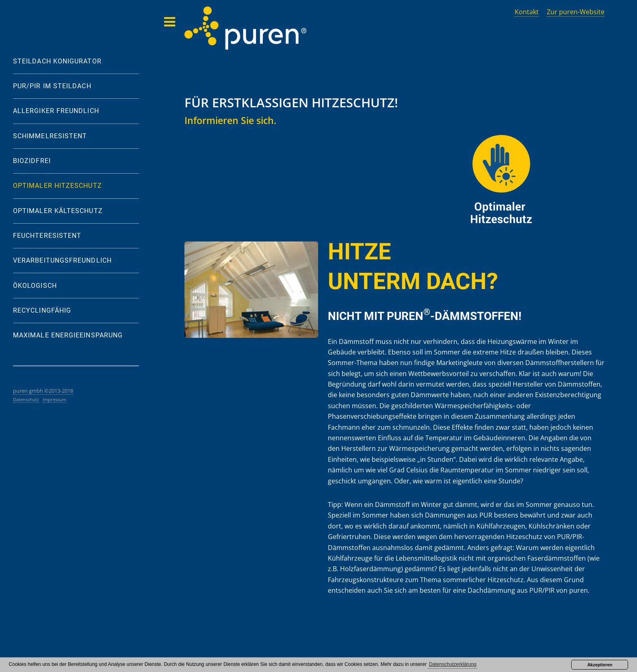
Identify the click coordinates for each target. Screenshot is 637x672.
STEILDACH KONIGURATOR (57, 61)
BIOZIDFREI (32, 161)
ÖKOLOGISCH (35, 286)
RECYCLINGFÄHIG (42, 310)
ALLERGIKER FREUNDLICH (56, 111)
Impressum (54, 399)
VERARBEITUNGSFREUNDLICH (62, 260)
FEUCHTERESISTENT (47, 236)
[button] (453, 665)
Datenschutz (26, 399)
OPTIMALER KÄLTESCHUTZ (58, 211)
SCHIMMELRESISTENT (50, 136)
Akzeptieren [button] (600, 665)
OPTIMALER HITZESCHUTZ (57, 186)
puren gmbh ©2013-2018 (43, 391)
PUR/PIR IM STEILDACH (52, 86)
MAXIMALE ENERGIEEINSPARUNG (68, 335)
